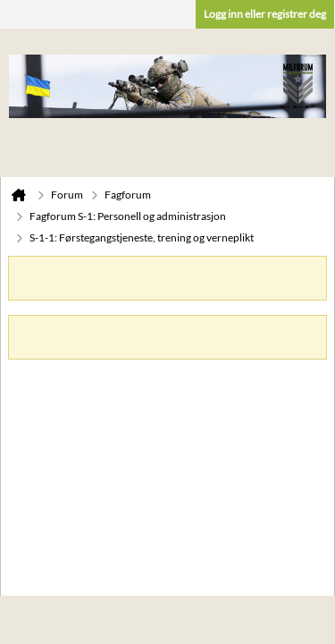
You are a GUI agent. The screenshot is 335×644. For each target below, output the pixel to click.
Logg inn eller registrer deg (265, 14)
